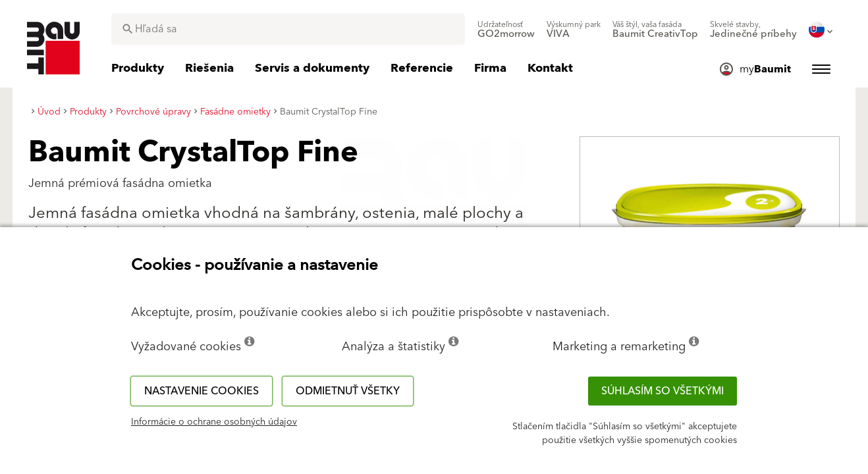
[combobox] (288, 29)
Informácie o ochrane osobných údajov (214, 422)
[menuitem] (506, 30)
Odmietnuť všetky (348, 391)
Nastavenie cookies (202, 391)
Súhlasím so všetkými (663, 391)
